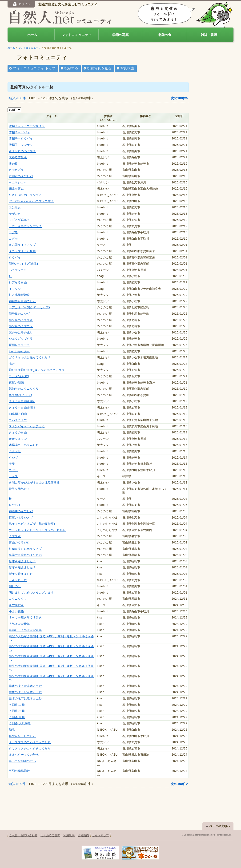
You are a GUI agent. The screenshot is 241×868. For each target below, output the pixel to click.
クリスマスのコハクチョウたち (30, 742)
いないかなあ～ (19, 351)
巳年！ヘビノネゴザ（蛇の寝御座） (33, 524)
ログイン (21, 4)
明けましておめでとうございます (31, 593)
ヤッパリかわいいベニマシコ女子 (31, 201)
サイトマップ (100, 835)
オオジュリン (18, 439)
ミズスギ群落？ (19, 220)
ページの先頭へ (218, 826)
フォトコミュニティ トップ (34, 68)
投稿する (71, 68)
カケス (13, 476)
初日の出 (15, 586)
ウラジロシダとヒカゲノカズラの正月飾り (37, 530)
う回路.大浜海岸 (20, 723)
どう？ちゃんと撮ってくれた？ (30, 357)
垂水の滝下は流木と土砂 (25, 686)
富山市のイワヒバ (21, 176)
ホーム (32, 35)
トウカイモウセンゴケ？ (25, 226)
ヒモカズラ (16, 170)
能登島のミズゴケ (21, 326)
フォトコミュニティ (76, 35)
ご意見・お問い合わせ (23, 835)
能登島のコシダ (19, 314)
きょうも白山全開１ (22, 408)
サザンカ (15, 214)
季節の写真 (120, 35)
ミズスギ (15, 536)
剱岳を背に (16, 189)
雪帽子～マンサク (21, 145)
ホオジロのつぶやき (22, 151)
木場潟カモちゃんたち (24, 445)
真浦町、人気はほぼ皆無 (25, 630)
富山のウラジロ (19, 543)
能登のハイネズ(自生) (24, 264)
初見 (12, 730)
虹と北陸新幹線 (19, 295)
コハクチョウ (18, 420)
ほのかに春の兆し (21, 333)
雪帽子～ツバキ (19, 132)
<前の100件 (17, 98)
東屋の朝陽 (16, 383)
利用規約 (69, 835)
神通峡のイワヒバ (21, 511)
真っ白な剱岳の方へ (22, 761)
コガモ (13, 232)
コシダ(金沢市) (19, 376)
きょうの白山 (18, 432)
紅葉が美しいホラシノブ (25, 549)
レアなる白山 (18, 282)
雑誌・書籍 (209, 35)
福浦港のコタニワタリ (24, 389)
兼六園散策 (16, 605)
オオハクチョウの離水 (24, 755)
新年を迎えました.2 (22, 567)
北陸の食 (165, 35)
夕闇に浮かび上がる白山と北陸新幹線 (34, 483)
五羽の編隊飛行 (19, 771)
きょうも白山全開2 (22, 401)
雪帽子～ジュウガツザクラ (27, 126)
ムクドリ (15, 451)
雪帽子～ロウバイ (21, 139)
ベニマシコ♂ (18, 182)
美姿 (12, 464)
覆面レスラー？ (19, 345)
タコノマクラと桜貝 (22, 251)
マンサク (15, 207)
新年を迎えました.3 (22, 561)
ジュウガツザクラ (21, 339)
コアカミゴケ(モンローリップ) (30, 307)
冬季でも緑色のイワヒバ (25, 555)
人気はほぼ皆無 (19, 624)
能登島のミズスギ (21, 320)
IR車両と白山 (18, 414)
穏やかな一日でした (22, 736)
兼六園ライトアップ (22, 245)
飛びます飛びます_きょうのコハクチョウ (37, 370)
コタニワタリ (18, 599)
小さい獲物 (16, 611)
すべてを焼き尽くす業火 (25, 618)
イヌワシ (15, 289)
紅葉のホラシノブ (21, 518)
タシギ (13, 458)
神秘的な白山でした (22, 301)
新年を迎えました (21, 574)
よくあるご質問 (50, 835)
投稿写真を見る (99, 68)
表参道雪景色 (18, 157)
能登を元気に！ (19, 489)
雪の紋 (13, 164)
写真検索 (127, 68)
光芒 (12, 364)
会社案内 (83, 835)
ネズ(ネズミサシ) (20, 395)
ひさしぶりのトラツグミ (25, 195)
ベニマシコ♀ (18, 270)
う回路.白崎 (17, 705)
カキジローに (18, 580)
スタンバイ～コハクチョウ (27, 426)
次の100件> (179, 98)
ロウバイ (15, 258)
